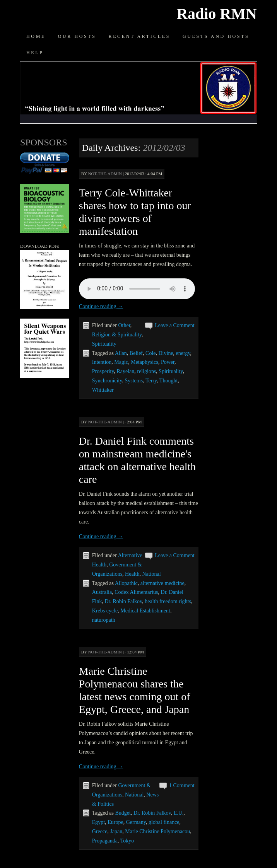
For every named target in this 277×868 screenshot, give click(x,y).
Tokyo (127, 841)
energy (183, 353)
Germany (136, 822)
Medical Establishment (145, 611)
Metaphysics (144, 362)
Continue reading (101, 306)
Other (124, 325)
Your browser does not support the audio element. (137, 289)
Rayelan (125, 371)
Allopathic (126, 583)
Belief (136, 353)
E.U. (179, 813)
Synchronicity (107, 381)
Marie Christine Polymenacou (157, 831)
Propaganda (105, 841)
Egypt (98, 822)
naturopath (104, 620)
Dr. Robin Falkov (124, 601)
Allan (121, 353)
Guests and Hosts (216, 36)
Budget (123, 813)
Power (168, 362)
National (151, 574)
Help (35, 53)
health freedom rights (168, 601)
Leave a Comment (175, 325)
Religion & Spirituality (117, 335)
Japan (116, 831)
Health (132, 574)
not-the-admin (105, 174)
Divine (166, 353)
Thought (168, 381)
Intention (102, 362)
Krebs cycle (105, 611)
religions (146, 371)
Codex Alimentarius (136, 592)
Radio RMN (217, 14)
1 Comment (182, 785)
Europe (115, 822)
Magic (121, 362)
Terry (151, 381)
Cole (150, 353)
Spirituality (104, 344)
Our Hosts (77, 36)
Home (36, 36)
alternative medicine (162, 583)
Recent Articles (139, 36)
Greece (100, 831)
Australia (102, 592)
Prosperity (103, 371)
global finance (164, 822)
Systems (134, 381)
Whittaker (103, 390)
